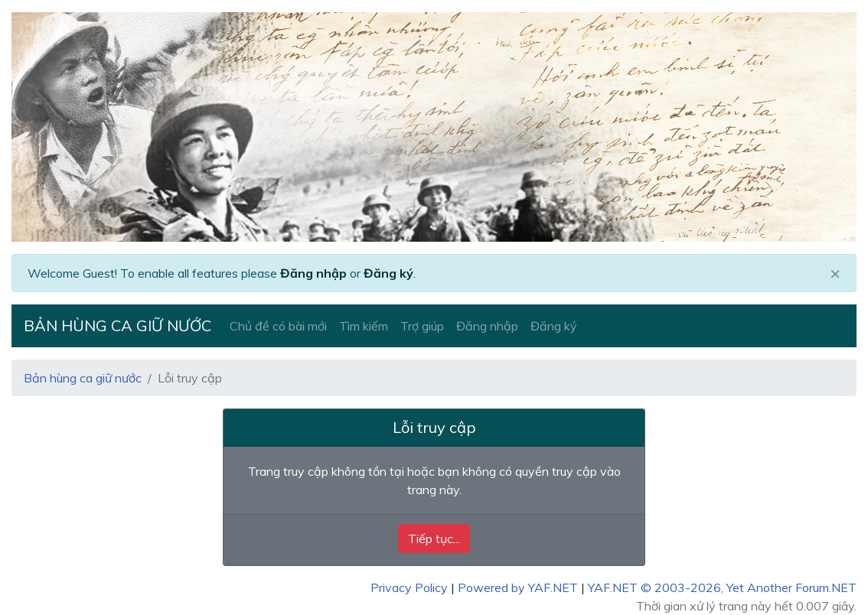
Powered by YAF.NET (518, 587)
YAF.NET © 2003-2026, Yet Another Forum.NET (722, 587)
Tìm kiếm (364, 326)
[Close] (835, 273)
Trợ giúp (422, 326)
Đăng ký (388, 273)
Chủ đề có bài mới (278, 326)
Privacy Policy (409, 587)
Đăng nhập (313, 273)
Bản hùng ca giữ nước (117, 325)
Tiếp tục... (434, 539)
